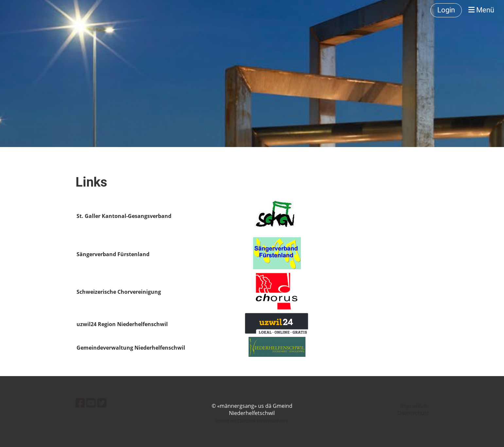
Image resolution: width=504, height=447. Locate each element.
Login (446, 10)
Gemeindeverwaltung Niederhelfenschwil (131, 348)
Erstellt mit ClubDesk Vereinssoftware (252, 421)
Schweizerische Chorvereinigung (119, 292)
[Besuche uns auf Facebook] (80, 403)
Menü (481, 10)
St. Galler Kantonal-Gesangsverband (124, 216)
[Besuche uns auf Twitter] (102, 403)
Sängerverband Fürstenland (113, 254)
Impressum (414, 406)
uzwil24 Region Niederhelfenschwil (122, 324)
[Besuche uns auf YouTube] (91, 403)
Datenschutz (413, 413)
